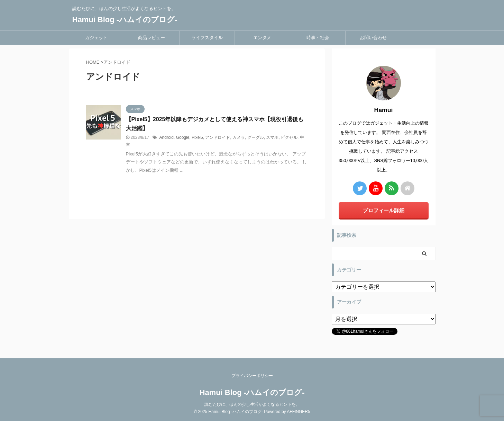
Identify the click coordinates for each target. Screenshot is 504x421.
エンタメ (262, 38)
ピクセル (289, 137)
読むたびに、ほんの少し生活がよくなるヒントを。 (252, 404)
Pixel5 (197, 137)
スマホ (272, 137)
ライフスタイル (207, 38)
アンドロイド (218, 137)
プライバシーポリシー (252, 376)
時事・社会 (318, 38)
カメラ (239, 137)
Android (167, 137)
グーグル (256, 137)
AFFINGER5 (298, 412)
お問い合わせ (373, 38)
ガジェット (96, 38)
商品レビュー (152, 38)
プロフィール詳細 (384, 210)
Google (183, 137)
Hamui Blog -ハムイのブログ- (125, 20)
